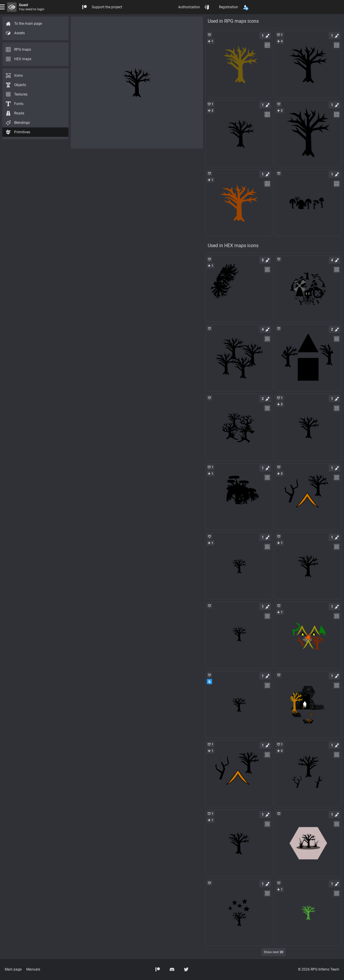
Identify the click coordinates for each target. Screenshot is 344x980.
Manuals (33, 969)
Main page (13, 969)
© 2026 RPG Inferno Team (319, 969)
